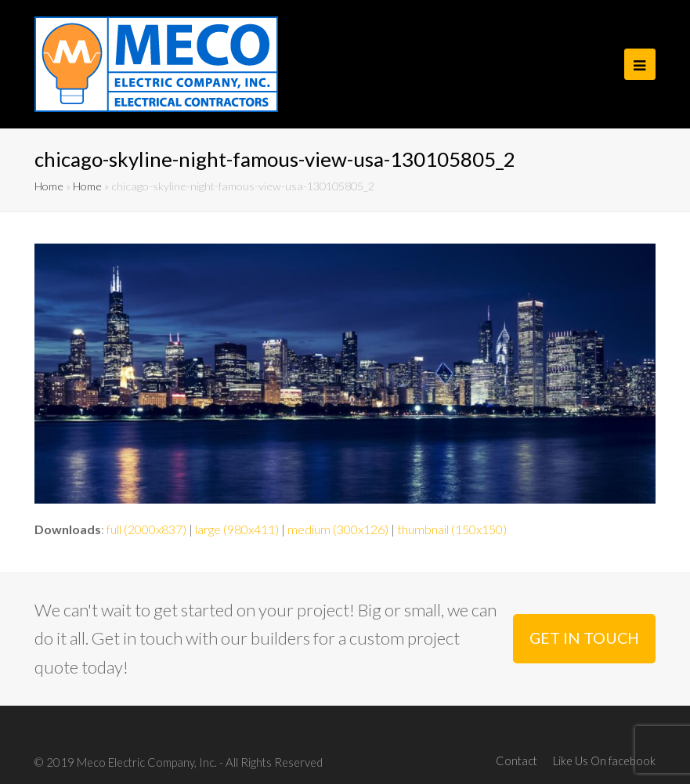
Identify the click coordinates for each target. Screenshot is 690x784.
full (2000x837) (146, 529)
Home (49, 186)
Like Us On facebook (604, 761)
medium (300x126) (338, 529)
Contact (517, 761)
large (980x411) (237, 529)
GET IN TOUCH (584, 638)
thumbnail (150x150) (452, 529)
